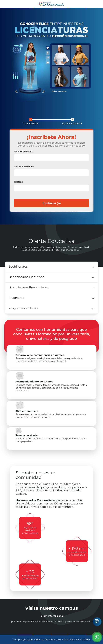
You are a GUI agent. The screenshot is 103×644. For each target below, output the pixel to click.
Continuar (51, 203)
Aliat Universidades (80, 639)
